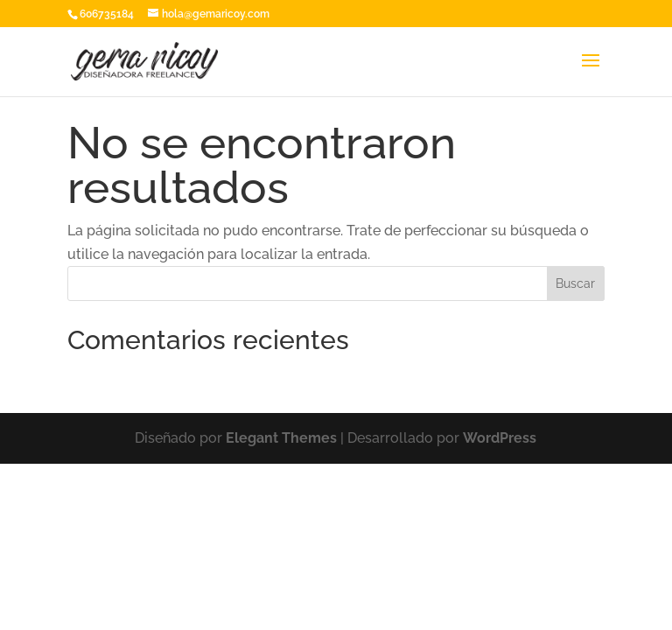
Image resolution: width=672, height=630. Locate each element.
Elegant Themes (281, 438)
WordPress (500, 438)
